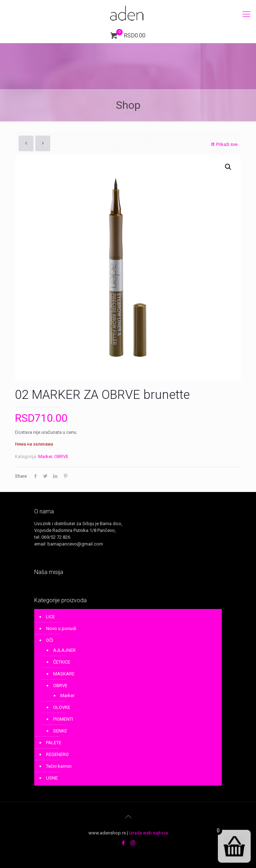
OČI (50, 640)
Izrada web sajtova (149, 833)
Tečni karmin (59, 766)
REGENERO (57, 754)
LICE (50, 617)
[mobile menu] (246, 14)
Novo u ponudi (61, 628)
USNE (52, 778)
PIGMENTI (63, 719)
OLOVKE (62, 707)
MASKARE (64, 674)
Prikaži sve (224, 144)
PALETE (54, 743)
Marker (45, 456)
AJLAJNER (64, 650)
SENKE (60, 731)
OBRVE (61, 456)
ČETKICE (62, 662)
